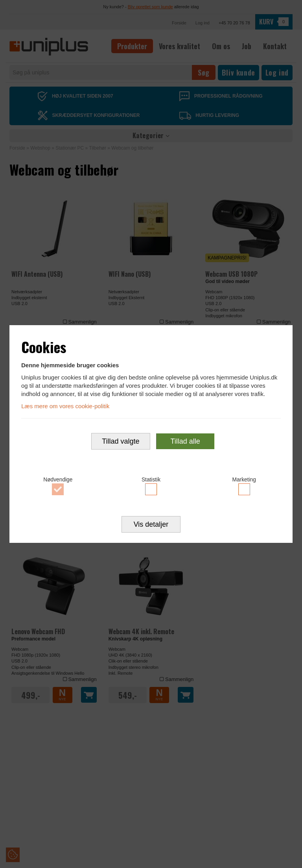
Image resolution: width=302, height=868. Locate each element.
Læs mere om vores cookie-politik (65, 405)
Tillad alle (185, 442)
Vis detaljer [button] (151, 525)
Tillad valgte (121, 442)
